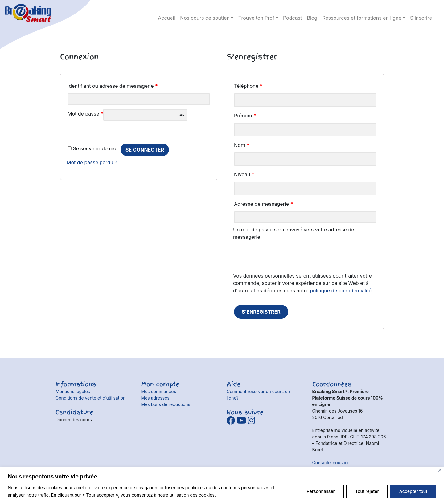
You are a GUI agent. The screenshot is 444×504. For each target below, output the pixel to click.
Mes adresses (155, 398)
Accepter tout (413, 491)
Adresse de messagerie (263, 204)
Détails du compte (429, 9)
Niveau (244, 174)
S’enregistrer (261, 312)
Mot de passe (85, 114)
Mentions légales (73, 391)
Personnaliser (321, 491)
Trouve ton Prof (256, 18)
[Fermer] (440, 470)
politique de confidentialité (341, 291)
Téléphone (248, 86)
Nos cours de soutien (205, 18)
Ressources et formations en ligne (362, 18)
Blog (312, 18)
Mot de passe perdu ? (92, 162)
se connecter (145, 150)
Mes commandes (159, 391)
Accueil (166, 18)
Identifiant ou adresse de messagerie (113, 86)
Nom (242, 145)
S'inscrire (421, 18)
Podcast (292, 18)
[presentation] (280, 260)
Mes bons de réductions (166, 404)
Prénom (245, 116)
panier (418, 9)
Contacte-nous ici (331, 463)
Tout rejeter (367, 491)
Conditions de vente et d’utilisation (90, 398)
